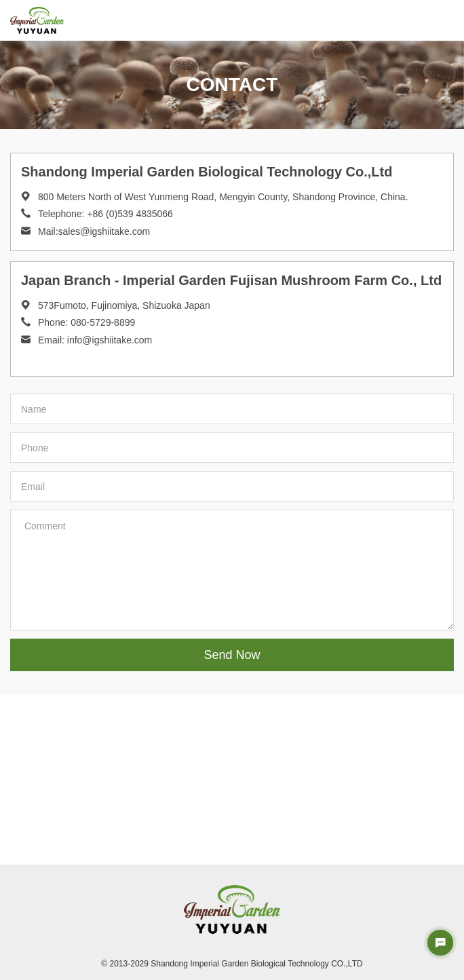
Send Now (232, 655)
